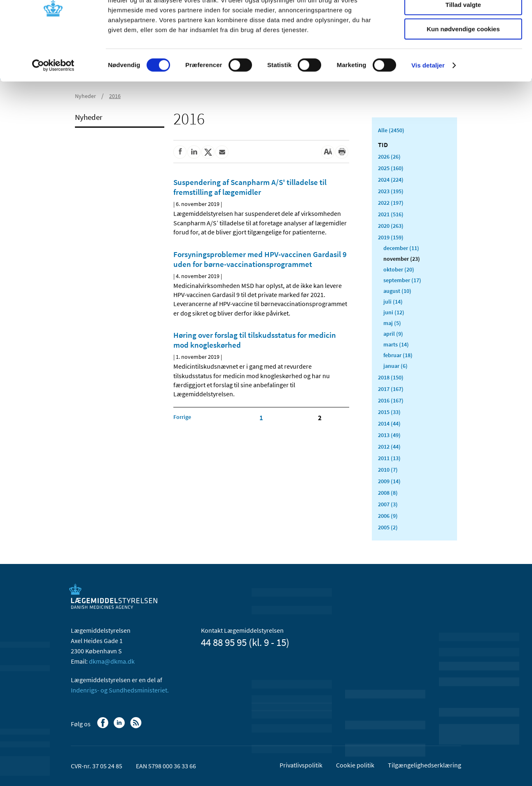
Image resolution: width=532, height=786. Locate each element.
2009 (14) (389, 481)
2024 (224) (391, 180)
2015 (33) (389, 412)
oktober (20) (399, 269)
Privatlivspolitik (301, 765)
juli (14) (393, 302)
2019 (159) (391, 237)
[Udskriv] (342, 152)
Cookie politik (355, 765)
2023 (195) (391, 191)
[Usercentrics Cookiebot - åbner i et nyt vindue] (53, 105)
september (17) (402, 280)
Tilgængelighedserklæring (425, 765)
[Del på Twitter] (208, 152)
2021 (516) (391, 214)
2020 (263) (391, 226)
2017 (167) (391, 389)
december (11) (401, 248)
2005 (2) (388, 527)
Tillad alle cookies (463, 20)
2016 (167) (391, 400)
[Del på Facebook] (180, 152)
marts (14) (396, 344)
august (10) (397, 291)
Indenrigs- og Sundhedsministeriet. (120, 690)
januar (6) (395, 366)
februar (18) (398, 355)
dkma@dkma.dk (112, 661)
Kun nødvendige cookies (463, 69)
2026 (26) (389, 157)
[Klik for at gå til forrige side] (182, 417)
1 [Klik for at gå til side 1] (261, 418)
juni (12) (394, 312)
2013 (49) (389, 435)
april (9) (393, 334)
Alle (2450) (391, 130)
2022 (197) (391, 203)
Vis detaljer (428, 105)
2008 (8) (388, 493)
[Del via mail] (222, 152)
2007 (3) (388, 504)
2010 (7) (388, 470)
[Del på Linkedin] (194, 152)
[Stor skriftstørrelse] (328, 152)
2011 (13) (389, 458)
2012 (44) (389, 447)
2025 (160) (391, 168)
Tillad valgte (463, 45)
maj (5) (392, 323)
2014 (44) (389, 423)
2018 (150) (391, 377)
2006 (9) (388, 516)
